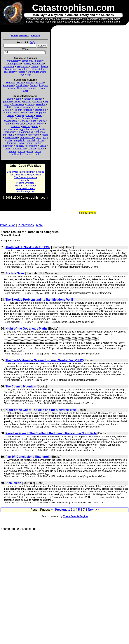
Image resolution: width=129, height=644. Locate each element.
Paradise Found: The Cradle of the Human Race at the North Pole (51, 433)
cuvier (18, 107)
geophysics (23, 66)
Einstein (7, 110)
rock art (32, 149)
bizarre (18, 102)
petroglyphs (29, 107)
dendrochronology (14, 129)
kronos (30, 104)
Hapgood (41, 113)
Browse (25, 36)
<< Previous (59, 510)
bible (10, 107)
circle (30, 151)
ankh (38, 137)
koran (35, 126)
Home (14, 36)
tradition (11, 143)
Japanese (33, 88)
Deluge (20, 115)
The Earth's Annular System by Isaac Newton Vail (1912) (45, 360)
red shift (18, 110)
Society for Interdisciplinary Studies (25, 172)
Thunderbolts (25, 180)
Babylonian (22, 85)
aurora (22, 151)
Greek (20, 83)
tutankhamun (27, 137)
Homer (40, 140)
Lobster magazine (25, 191)
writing (39, 143)
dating (10, 99)
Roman (40, 83)
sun (5, 135)
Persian (11, 88)
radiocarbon (19, 149)
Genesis (24, 121)
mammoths (34, 135)
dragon (39, 99)
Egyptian (10, 83)
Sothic (21, 143)
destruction (28, 113)
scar (40, 107)
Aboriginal (8, 85)
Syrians (30, 83)
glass (34, 121)
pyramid (7, 102)
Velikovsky (17, 154)
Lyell (37, 154)
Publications (26, 225)
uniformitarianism (37, 72)
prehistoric (32, 146)
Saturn (11, 115)
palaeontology (38, 69)
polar (9, 140)
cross (38, 151)
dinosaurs (31, 129)
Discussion (13, 483)
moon (45, 135)
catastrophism (13, 64)
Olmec (33, 85)
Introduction (8, 225)
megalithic (20, 140)
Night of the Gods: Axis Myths (27, 329)
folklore (36, 118)
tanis (12, 135)
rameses (28, 99)
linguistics (10, 69)
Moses (17, 113)
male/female (11, 137)
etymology (25, 75)
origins (42, 121)
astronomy (27, 61)
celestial (20, 146)
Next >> (93, 510)
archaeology (13, 61)
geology (27, 64)
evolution (41, 104)
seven (39, 115)
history (34, 66)
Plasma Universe (25, 183)
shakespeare (11, 121)
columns (40, 132)
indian (41, 149)
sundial (31, 140)
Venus (43, 146)
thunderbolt (18, 124)
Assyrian (43, 85)
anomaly (38, 102)
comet (30, 143)
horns (8, 149)
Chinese (21, 88)
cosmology (9, 66)
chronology (11, 132)
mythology (23, 69)
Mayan (41, 124)
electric (26, 126)
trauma (7, 113)
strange (28, 110)
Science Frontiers (25, 188)
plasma (27, 102)
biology (39, 61)
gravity (42, 129)
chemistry (39, 64)
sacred (30, 115)
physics (44, 66)
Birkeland (15, 118)
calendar (16, 126)
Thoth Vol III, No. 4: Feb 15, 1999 (28, 247)
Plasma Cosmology (25, 186)
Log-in (92, 213)
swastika (30, 124)
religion (22, 72)
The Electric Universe (25, 177)
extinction (8, 146)
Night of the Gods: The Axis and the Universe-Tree (41, 410)
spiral (19, 99)
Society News (15, 273)
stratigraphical (26, 132)
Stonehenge (18, 104)
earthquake (40, 110)
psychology (9, 72)
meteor (12, 151)
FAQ (32, 42)
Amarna (26, 118)
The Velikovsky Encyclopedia (25, 175)
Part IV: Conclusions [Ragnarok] (28, 457)
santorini (21, 135)
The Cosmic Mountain (21, 386)
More (39, 225)
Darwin (29, 154)
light (7, 124)
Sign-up (35, 36)
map (45, 137)
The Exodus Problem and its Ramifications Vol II (39, 300)
